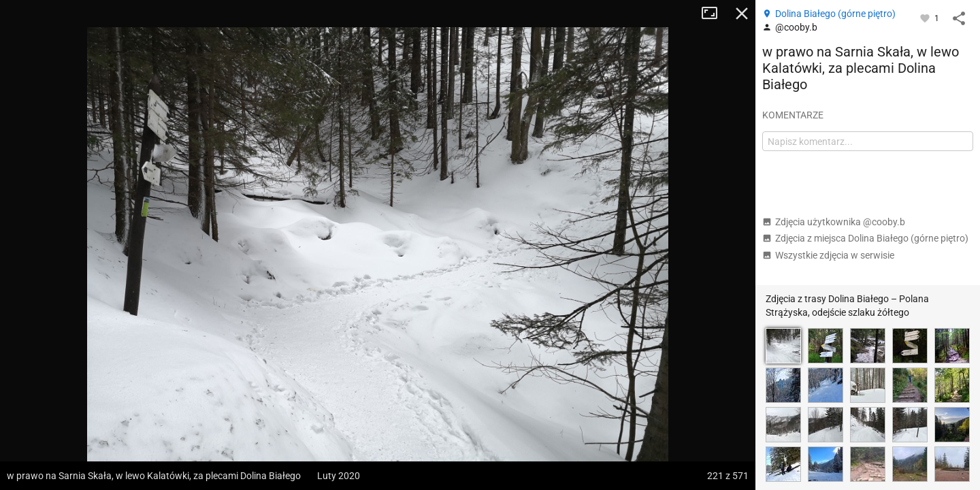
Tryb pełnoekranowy (715, 14)
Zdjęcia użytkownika (834, 222)
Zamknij (742, 14)
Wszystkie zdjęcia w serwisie (828, 255)
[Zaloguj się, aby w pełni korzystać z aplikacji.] (926, 18)
